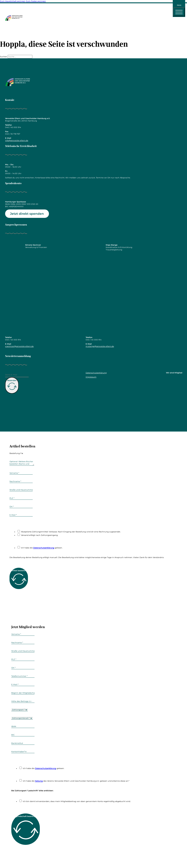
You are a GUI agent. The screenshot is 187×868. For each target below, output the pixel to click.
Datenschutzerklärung (96, 373)
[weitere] (22, 463)
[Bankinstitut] (23, 743)
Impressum (91, 377)
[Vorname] (21, 473)
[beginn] (23, 693)
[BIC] (23, 735)
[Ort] (21, 507)
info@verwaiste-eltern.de (17, 140)
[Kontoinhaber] (23, 752)
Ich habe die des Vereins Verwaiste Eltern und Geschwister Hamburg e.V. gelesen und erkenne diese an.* (76, 781)
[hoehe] (23, 701)
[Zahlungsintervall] (22, 718)
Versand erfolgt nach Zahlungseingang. (40, 535)
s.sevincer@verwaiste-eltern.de (19, 346)
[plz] (21, 498)
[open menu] (179, 12)
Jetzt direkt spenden (27, 214)
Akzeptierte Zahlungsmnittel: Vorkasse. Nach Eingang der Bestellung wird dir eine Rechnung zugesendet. (71, 532)
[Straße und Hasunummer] (21, 490)
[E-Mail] (17, 375)
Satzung (39, 781)
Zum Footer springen (36, 1)
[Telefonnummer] (23, 676)
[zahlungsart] (20, 710)
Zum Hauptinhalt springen (13, 1)
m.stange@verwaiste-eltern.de (100, 346)
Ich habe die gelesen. (42, 548)
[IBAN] (23, 727)
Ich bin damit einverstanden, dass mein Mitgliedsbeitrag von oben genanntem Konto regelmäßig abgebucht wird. (77, 801)
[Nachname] (21, 481)
